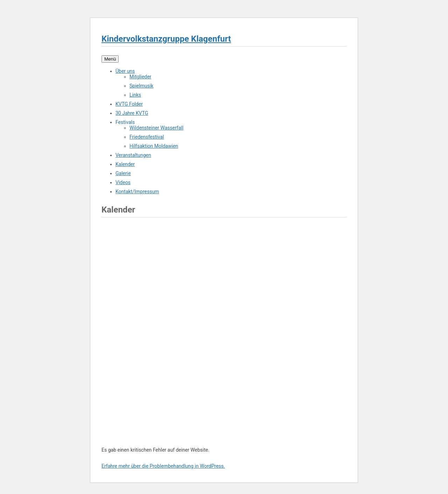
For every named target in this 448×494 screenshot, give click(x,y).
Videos (123, 182)
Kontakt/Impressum (137, 192)
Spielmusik (141, 86)
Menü (110, 59)
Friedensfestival (147, 137)
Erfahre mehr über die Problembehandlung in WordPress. (163, 466)
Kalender (125, 164)
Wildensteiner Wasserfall (156, 128)
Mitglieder (140, 77)
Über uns (125, 71)
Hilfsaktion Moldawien (154, 146)
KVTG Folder (129, 104)
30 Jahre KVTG (132, 113)
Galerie (123, 173)
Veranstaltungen (133, 155)
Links (135, 95)
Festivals (125, 122)
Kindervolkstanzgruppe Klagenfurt (166, 39)
